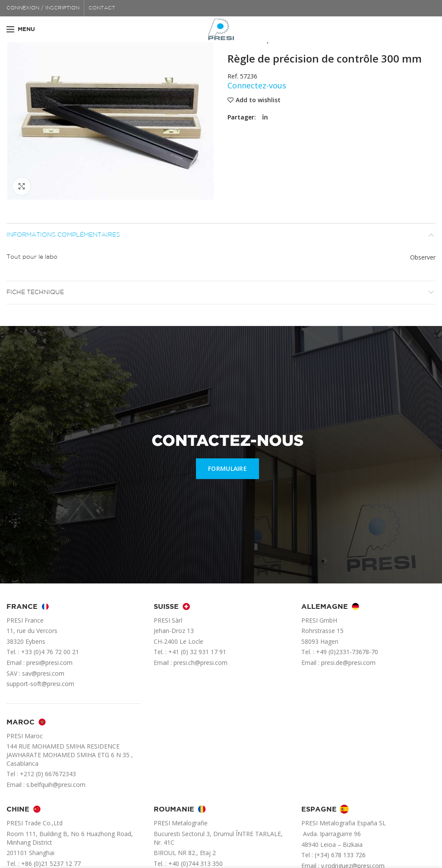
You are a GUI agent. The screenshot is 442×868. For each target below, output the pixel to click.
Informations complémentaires (63, 235)
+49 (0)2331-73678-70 (347, 652)
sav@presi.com (43, 673)
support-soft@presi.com (40, 684)
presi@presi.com (49, 663)
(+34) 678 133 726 (340, 855)
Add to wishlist (258, 100)
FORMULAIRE (227, 468)
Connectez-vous (257, 85)
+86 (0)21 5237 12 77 (51, 863)
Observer (423, 257)
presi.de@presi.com (348, 663)
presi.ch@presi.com (200, 663)
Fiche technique (35, 292)
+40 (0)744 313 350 (196, 863)
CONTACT (102, 8)
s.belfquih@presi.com (56, 785)
